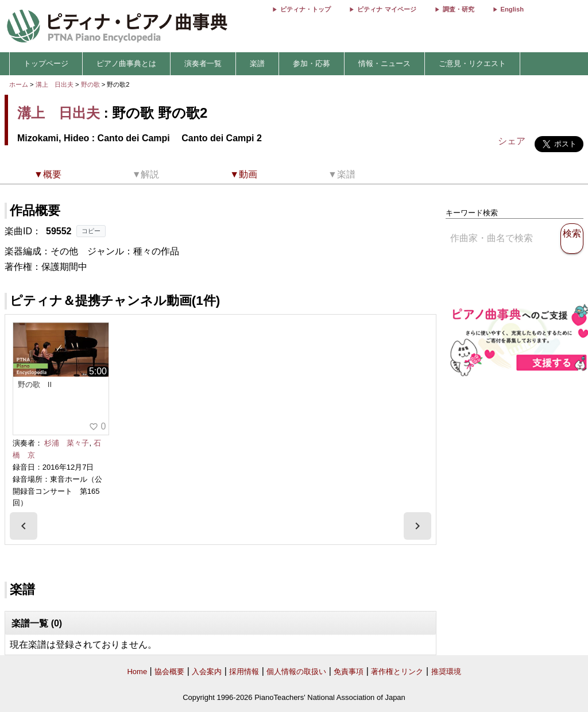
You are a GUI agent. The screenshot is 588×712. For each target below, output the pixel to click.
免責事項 (349, 672)
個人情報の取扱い (296, 672)
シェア (512, 141)
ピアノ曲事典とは (126, 63)
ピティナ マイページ (386, 9)
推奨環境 (446, 672)
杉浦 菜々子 (67, 443)
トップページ (46, 63)
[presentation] (24, 526)
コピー (91, 231)
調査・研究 (459, 9)
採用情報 (244, 672)
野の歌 (91, 84)
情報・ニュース (384, 63)
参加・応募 (312, 63)
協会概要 (169, 672)
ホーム (19, 84)
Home (137, 672)
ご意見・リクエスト (472, 63)
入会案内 (207, 672)
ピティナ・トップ (305, 9)
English (512, 9)
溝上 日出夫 (55, 84)
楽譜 (257, 63)
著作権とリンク (397, 672)
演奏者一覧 (203, 63)
